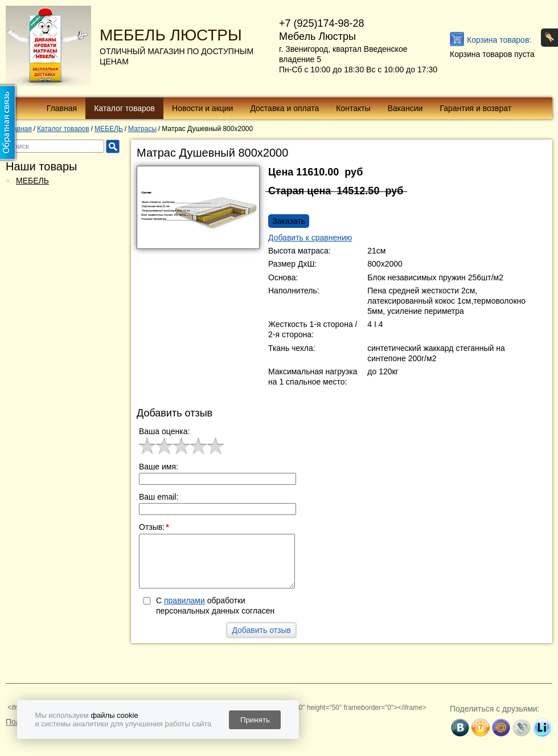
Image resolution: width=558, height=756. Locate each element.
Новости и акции (202, 108)
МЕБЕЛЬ (32, 181)
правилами (184, 600)
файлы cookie (114, 715)
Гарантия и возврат (475, 108)
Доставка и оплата (284, 108)
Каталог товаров (124, 108)
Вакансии (405, 108)
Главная (62, 108)
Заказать (289, 221)
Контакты (353, 108)
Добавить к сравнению (310, 238)
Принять (255, 720)
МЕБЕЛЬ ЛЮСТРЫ (171, 35)
